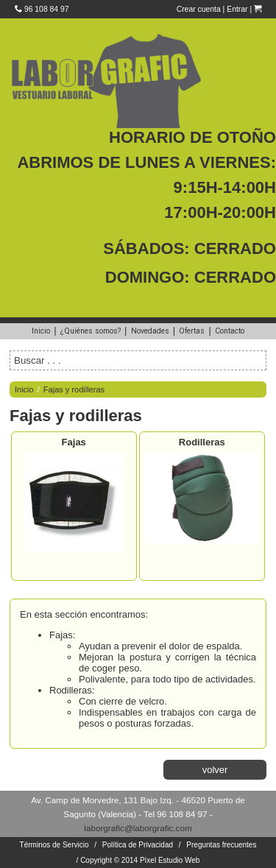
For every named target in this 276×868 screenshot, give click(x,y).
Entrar (237, 9)
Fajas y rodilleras (74, 389)
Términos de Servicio (54, 845)
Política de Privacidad (138, 845)
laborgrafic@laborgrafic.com (138, 828)
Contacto (230, 331)
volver (215, 770)
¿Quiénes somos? (91, 331)
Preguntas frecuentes (221, 845)
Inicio (41, 331)
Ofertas (192, 331)
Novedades (150, 331)
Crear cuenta (199, 9)
